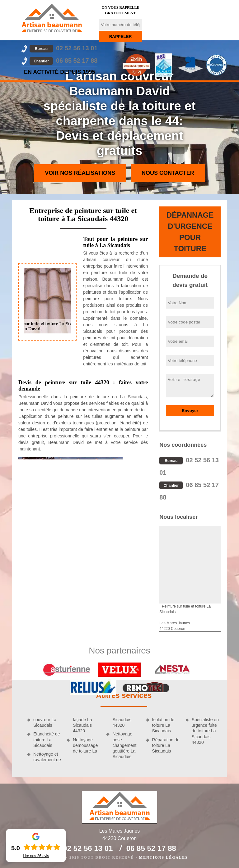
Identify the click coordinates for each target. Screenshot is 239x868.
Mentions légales (164, 857)
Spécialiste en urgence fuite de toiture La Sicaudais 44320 (205, 731)
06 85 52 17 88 (63, 61)
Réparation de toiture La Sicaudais (166, 745)
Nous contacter (168, 173)
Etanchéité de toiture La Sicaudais (47, 739)
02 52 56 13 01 (63, 48)
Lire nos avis (36, 856)
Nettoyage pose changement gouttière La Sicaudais (124, 745)
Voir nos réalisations (80, 173)
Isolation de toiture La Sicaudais (163, 725)
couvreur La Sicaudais (45, 722)
